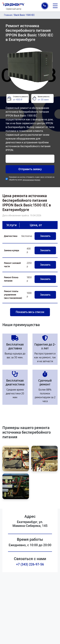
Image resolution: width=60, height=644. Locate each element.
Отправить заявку (30, 169)
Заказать (45, 236)
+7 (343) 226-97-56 (30, 564)
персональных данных (31, 180)
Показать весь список (30, 312)
